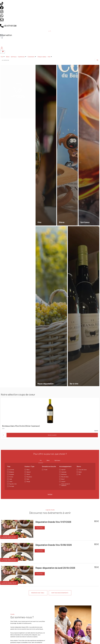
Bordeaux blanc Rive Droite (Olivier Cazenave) (21, 426)
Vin (41, 460)
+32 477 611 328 (10, 26)
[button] (3, 57)
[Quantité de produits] (4, 435)
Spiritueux (57, 460)
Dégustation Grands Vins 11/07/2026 (53, 522)
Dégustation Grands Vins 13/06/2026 (54, 545)
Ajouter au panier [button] (52, 435)
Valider (50, 494)
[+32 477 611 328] (2, 26)
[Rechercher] (97, 60)
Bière (48, 460)
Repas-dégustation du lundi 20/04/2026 (55, 568)
